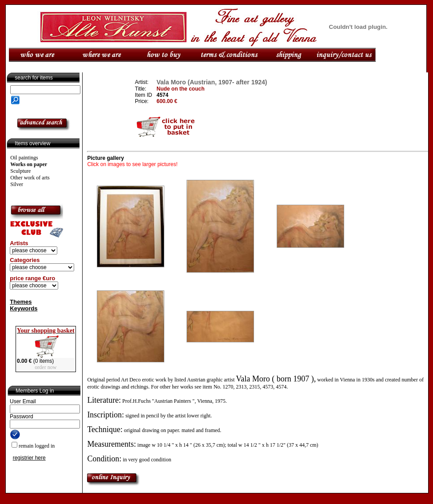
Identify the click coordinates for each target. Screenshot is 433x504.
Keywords (24, 308)
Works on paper (29, 164)
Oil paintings (24, 158)
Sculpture (20, 171)
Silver (17, 184)
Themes (21, 302)
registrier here (29, 458)
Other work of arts (30, 178)
